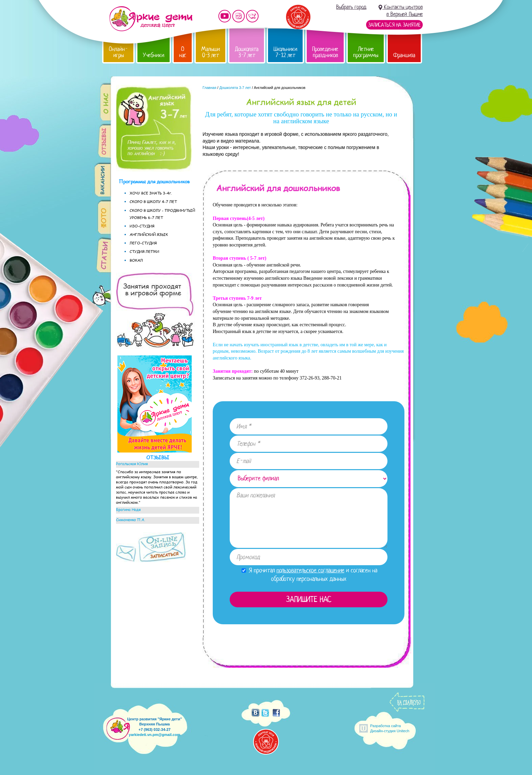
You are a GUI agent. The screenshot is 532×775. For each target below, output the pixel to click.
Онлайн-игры (118, 52)
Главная (210, 88)
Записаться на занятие (394, 25)
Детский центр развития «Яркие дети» (151, 19)
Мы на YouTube (225, 16)
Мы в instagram (239, 16)
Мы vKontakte (252, 16)
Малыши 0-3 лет (211, 52)
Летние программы (366, 52)
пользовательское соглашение (310, 570)
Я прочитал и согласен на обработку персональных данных (309, 575)
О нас (183, 52)
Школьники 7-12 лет (285, 52)
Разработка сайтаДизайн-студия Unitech (390, 728)
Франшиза (404, 55)
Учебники (154, 55)
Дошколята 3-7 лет (247, 52)
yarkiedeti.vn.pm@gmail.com (155, 735)
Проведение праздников (325, 52)
